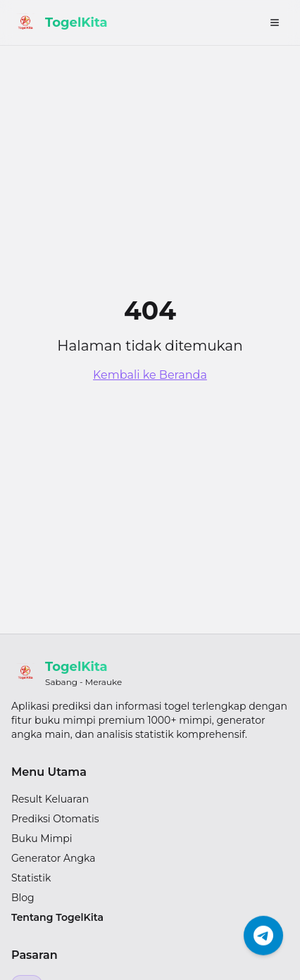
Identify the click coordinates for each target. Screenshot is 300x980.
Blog (23, 898)
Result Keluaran (50, 799)
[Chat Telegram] (263, 935)
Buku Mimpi (42, 838)
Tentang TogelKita (57, 917)
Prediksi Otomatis (55, 819)
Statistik (31, 878)
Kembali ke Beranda (150, 375)
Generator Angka (54, 858)
